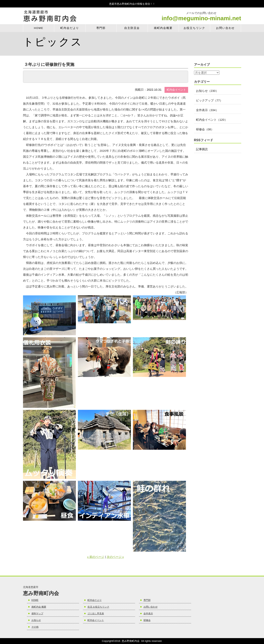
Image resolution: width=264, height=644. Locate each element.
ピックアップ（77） (209, 100)
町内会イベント (96, 620)
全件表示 (148, 614)
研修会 (147, 620)
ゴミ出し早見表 (96, 614)
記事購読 (202, 149)
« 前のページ (96, 557)
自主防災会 (132, 28)
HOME (39, 28)
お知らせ (36, 620)
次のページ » (115, 557)
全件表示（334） (207, 110)
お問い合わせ (225, 28)
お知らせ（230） (207, 91)
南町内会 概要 (39, 607)
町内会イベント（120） (212, 120)
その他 (35, 627)
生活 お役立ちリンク (98, 607)
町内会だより (70, 28)
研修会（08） (205, 129)
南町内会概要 (163, 28)
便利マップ (37, 614)
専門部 (101, 28)
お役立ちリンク (194, 28)
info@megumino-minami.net (201, 18)
